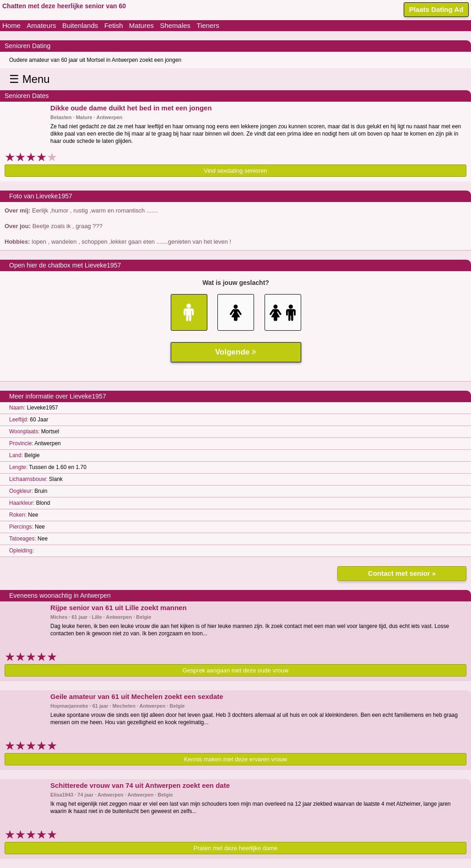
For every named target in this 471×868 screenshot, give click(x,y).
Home (11, 25)
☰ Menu (30, 79)
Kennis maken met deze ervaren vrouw (235, 759)
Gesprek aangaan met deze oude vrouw (235, 670)
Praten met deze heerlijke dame (236, 848)
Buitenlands (80, 25)
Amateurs (41, 25)
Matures (141, 25)
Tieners (208, 25)
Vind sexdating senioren (235, 171)
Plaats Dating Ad (436, 9)
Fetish (114, 25)
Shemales (175, 25)
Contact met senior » (402, 573)
